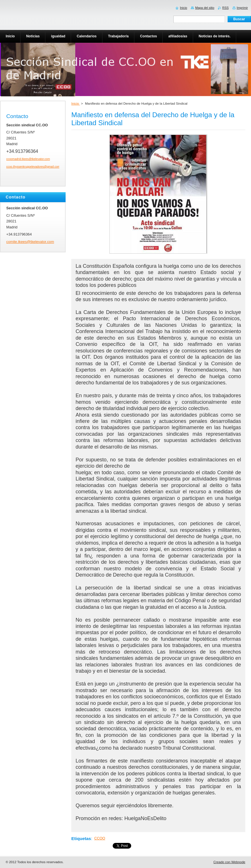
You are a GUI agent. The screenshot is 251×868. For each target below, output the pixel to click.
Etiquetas (81, 838)
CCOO (100, 838)
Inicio (76, 104)
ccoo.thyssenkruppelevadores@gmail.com (33, 167)
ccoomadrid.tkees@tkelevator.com (28, 159)
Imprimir (242, 8)
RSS (225, 8)
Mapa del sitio (205, 8)
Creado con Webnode (229, 862)
